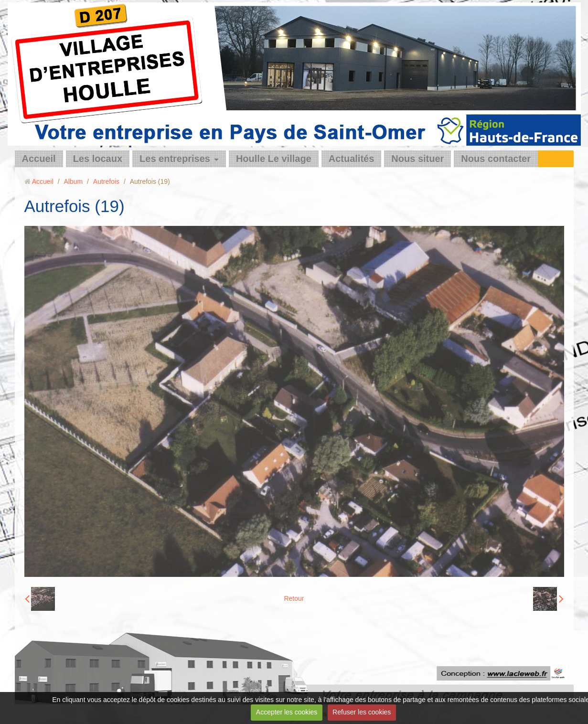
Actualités (352, 159)
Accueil (39, 159)
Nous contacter (496, 159)
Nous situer (417, 159)
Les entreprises (175, 159)
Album (73, 181)
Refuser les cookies (362, 712)
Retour (294, 598)
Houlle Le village (274, 159)
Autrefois (106, 181)
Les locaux (98, 159)
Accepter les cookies (287, 712)
